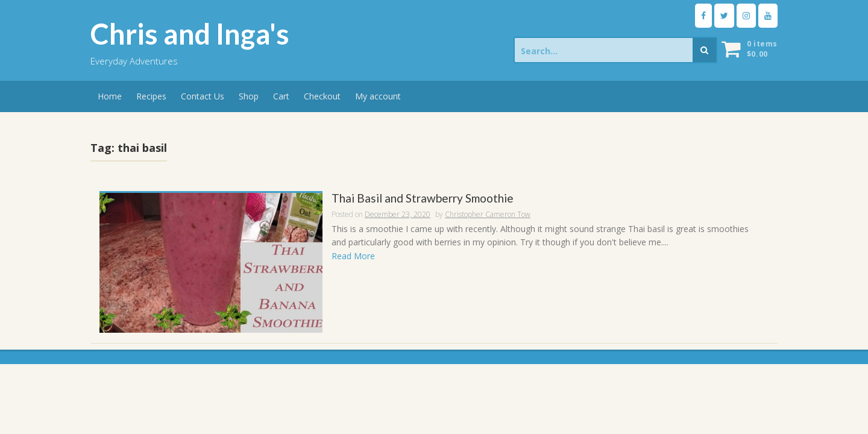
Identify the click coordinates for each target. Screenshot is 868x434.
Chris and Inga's (190, 34)
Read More (353, 256)
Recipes (151, 96)
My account (378, 96)
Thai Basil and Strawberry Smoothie (423, 199)
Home (110, 96)
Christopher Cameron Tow (488, 214)
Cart (281, 96)
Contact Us (203, 96)
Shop (249, 96)
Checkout (322, 96)
